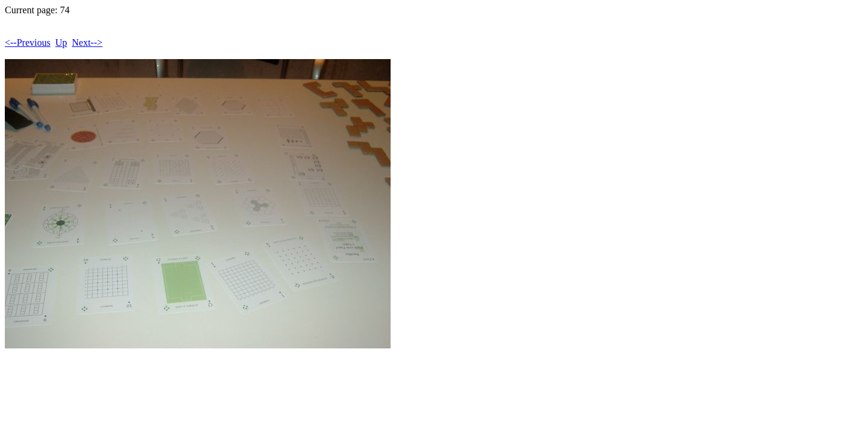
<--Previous (28, 42)
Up (61, 42)
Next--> (87, 42)
